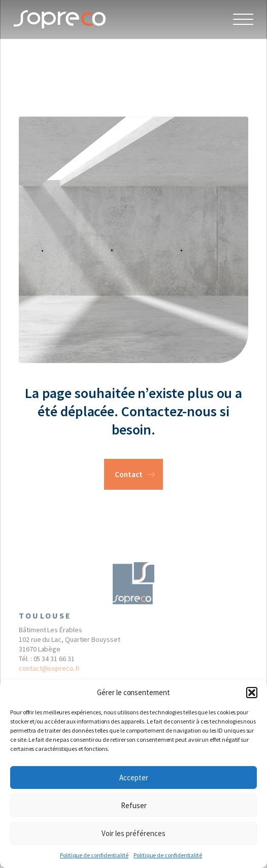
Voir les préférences (133, 833)
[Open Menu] (243, 19)
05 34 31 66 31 (54, 661)
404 (38, 60)
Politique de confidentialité (94, 855)
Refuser (134, 805)
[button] (252, 693)
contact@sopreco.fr (49, 670)
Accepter (134, 777)
